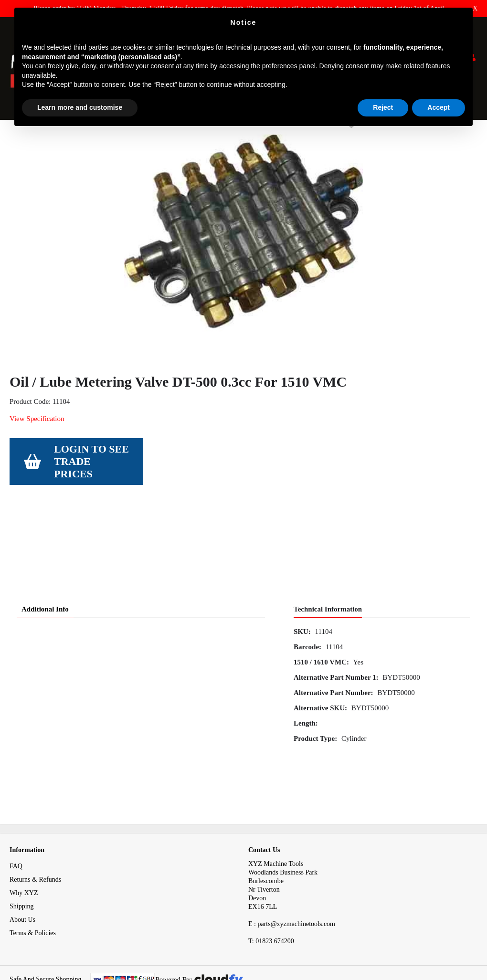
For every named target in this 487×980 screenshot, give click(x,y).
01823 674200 (271, 904)
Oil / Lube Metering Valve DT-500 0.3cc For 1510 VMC (296, 138)
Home (18, 138)
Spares (47, 138)
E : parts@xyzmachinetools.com (292, 887)
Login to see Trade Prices (91, 506)
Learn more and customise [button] (80, 107)
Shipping (22, 869)
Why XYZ (24, 856)
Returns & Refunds (35, 842)
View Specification (37, 464)
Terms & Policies (33, 896)
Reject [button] (383, 107)
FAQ (16, 829)
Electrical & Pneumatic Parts (106, 138)
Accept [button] (439, 107)
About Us (22, 882)
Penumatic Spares (181, 138)
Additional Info (45, 572)
